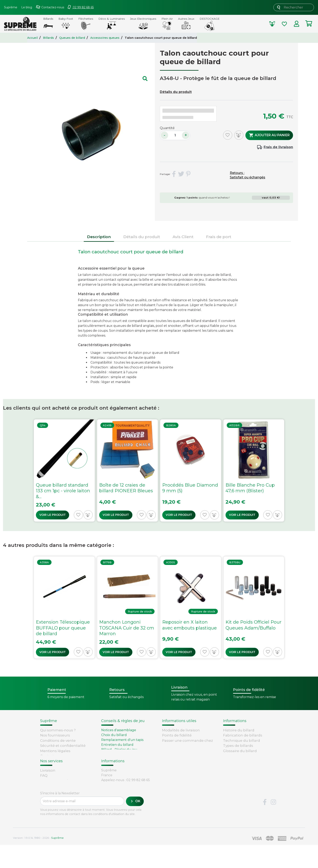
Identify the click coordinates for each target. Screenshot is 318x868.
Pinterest (188, 174)
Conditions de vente (58, 741)
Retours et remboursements (66, 789)
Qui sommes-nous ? (58, 730)
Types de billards (238, 746)
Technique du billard (242, 741)
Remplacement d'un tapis (122, 740)
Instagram (273, 825)
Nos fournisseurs (55, 735)
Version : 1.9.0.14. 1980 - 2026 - (38, 861)
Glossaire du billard (240, 751)
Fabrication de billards (243, 735)
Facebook (265, 825)
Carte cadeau (52, 795)
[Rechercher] (294, 7)
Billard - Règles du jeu (119, 750)
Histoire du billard (239, 730)
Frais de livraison (278, 147)
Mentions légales (55, 751)
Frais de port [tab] (219, 237)
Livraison (48, 779)
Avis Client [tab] (183, 237)
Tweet (181, 174)
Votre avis (231, 756)
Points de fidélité (177, 735)
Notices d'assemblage (119, 730)
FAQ (44, 784)
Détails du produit (176, 92)
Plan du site (50, 761)
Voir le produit (53, 515)
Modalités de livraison (181, 730)
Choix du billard (114, 735)
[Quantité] (175, 135)
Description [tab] (99, 237)
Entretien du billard (117, 745)
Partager (174, 174)
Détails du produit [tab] (142, 237)
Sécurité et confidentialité (63, 746)
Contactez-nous (54, 756)
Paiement (49, 800)
